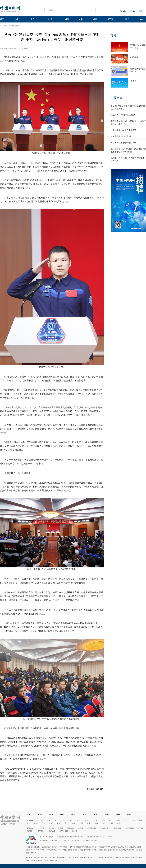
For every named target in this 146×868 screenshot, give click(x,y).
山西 (64, 820)
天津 (49, 820)
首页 (2, 19)
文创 (141, 19)
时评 (40, 814)
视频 (67, 19)
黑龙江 (87, 820)
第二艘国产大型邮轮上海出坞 (123, 115)
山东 (133, 820)
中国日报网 (4, 26)
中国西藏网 (129, 828)
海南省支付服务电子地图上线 (123, 143)
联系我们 (12, 824)
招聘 (129, 814)
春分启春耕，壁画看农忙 (121, 136)
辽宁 (71, 820)
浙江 (111, 820)
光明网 (29, 831)
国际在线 (70, 828)
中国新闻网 (51, 831)
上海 (96, 820)
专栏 (81, 19)
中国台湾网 (117, 828)
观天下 (110, 19)
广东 (43, 823)
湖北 (28, 823)
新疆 (111, 823)
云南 (89, 823)
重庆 (66, 823)
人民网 (42, 828)
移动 (133, 11)
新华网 (51, 828)
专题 (114, 35)
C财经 (50, 19)
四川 (74, 823)
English (123, 11)
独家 (118, 814)
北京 (41, 820)
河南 (141, 820)
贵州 (81, 823)
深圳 (119, 823)
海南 (59, 823)
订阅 (140, 11)
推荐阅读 (117, 98)
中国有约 (133, 81)
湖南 (36, 823)
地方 (127, 19)
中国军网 (39, 831)
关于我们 (4, 824)
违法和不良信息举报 (46, 837)
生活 (73, 814)
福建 (118, 820)
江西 (126, 820)
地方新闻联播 (13, 26)
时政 (16, 19)
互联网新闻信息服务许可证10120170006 (70, 837)
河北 (56, 820)
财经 (62, 814)
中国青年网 (91, 828)
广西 (51, 823)
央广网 (140, 828)
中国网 (60, 828)
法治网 (75, 831)
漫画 (95, 19)
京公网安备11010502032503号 (50, 840)
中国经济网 (104, 828)
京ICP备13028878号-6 (91, 840)
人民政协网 (64, 831)
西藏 (96, 823)
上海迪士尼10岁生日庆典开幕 (123, 130)
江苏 (103, 820)
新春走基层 (134, 57)
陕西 (104, 823)
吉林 (79, 820)
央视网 (81, 828)
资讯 (33, 19)
